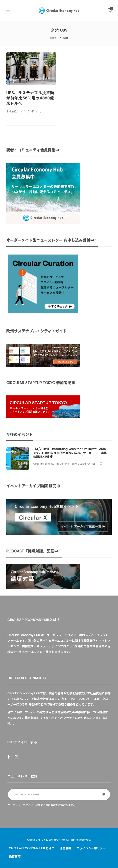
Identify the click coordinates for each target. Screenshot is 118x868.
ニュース (17, 77)
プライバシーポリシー (91, 848)
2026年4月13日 (87, 464)
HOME (54, 38)
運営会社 (65, 848)
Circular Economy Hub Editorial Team (55, 464)
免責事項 (15, 857)
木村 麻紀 (11, 111)
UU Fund (69, 699)
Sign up (103, 794)
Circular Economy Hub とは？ (32, 848)
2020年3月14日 (26, 111)
